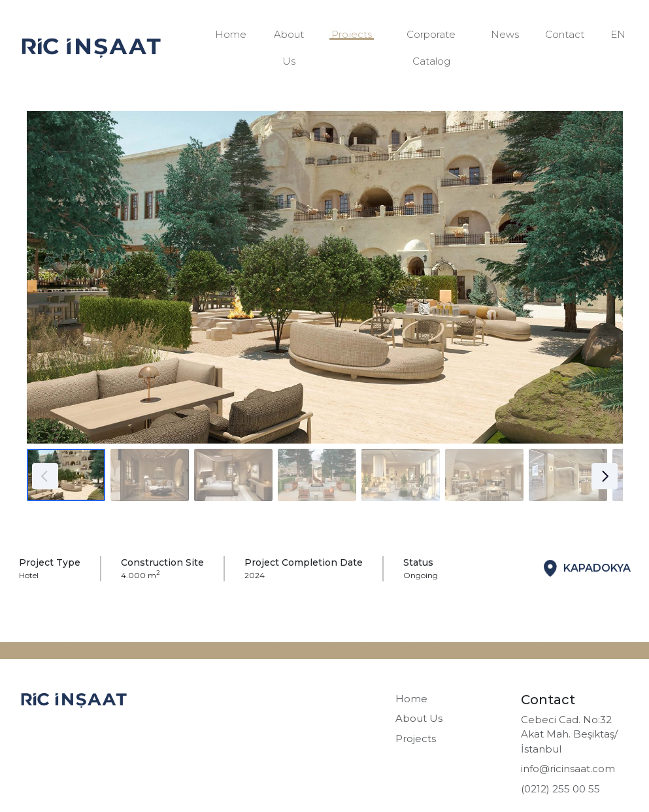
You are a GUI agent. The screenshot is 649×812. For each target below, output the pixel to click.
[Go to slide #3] (233, 475)
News (505, 34)
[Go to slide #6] (484, 475)
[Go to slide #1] (66, 475)
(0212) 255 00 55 (560, 789)
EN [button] (618, 34)
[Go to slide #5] (401, 475)
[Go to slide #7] (568, 475)
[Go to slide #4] (317, 475)
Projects (352, 34)
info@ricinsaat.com (568, 769)
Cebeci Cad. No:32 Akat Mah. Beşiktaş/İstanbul (569, 734)
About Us (289, 48)
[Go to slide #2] (150, 475)
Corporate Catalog (431, 48)
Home (231, 34)
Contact (565, 34)
